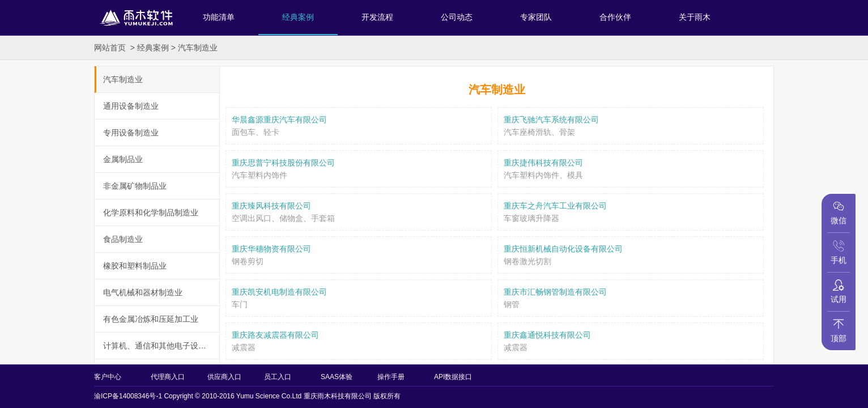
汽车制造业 (198, 48)
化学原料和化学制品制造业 (151, 212)
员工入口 (278, 377)
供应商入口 (224, 377)
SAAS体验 (337, 377)
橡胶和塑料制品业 (135, 266)
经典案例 (298, 17)
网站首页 (110, 48)
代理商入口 (168, 377)
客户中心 (108, 377)
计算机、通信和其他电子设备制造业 (161, 346)
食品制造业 (123, 239)
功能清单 (219, 17)
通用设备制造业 (131, 106)
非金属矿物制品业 (135, 186)
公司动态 (457, 17)
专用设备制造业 (131, 133)
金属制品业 (123, 159)
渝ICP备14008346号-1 (128, 396)
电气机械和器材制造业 (143, 292)
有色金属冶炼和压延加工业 (151, 319)
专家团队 (536, 17)
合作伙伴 (615, 17)
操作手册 (391, 377)
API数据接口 (453, 377)
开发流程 (377, 17)
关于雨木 (695, 17)
